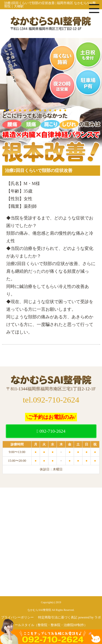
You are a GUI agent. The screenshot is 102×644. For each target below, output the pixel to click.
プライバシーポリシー (17, 617)
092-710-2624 (51, 431)
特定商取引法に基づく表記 (58, 617)
